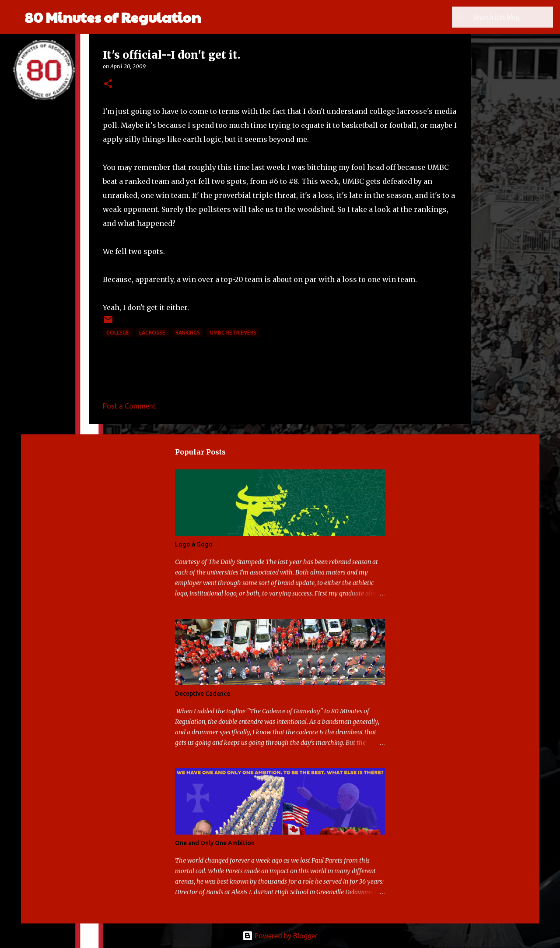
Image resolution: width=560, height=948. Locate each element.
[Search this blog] (507, 17)
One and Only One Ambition (215, 843)
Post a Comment (129, 406)
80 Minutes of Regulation (113, 17)
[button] (108, 84)
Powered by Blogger (280, 936)
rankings (188, 333)
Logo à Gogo (194, 544)
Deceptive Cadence (203, 694)
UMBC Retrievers (233, 333)
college (118, 333)
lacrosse (152, 333)
